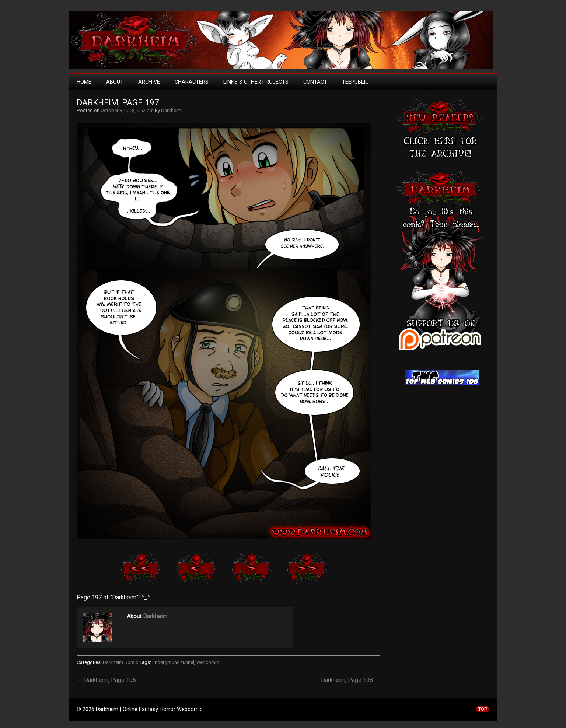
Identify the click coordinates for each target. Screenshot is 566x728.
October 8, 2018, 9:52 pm (127, 110)
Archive (149, 82)
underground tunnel (173, 662)
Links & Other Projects (256, 82)
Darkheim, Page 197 (118, 103)
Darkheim (171, 110)
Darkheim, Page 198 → (351, 680)
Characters (192, 82)
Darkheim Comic (120, 662)
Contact (315, 82)
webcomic (208, 662)
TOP (483, 709)
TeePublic (355, 82)
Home (84, 82)
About (115, 82)
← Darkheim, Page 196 (106, 680)
